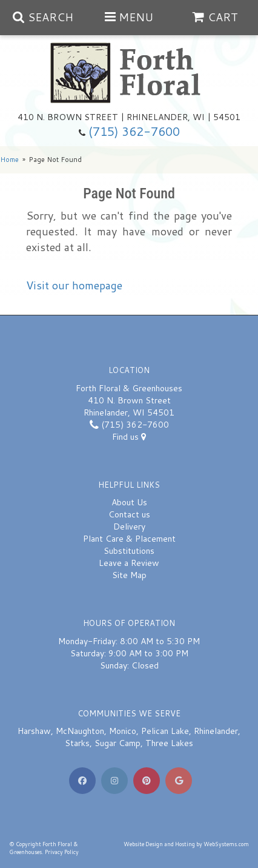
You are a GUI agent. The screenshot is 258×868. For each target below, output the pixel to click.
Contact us (129, 514)
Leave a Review (129, 563)
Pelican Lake (165, 731)
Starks (77, 743)
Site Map (129, 575)
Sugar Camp (117, 743)
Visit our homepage (74, 285)
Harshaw (34, 731)
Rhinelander (216, 731)
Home (9, 160)
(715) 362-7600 (134, 131)
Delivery (129, 527)
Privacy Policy (62, 852)
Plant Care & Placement (129, 539)
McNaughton (80, 731)
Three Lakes (169, 743)
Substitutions (129, 551)
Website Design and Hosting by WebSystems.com (186, 844)
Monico (123, 731)
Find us (129, 437)
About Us (129, 502)
